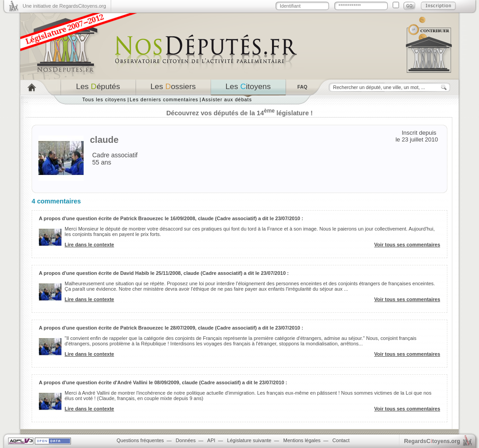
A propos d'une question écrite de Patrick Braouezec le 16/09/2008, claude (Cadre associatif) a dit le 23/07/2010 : (171, 218)
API (211, 440)
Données (186, 440)
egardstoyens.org (432, 441)
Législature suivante (249, 440)
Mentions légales (302, 440)
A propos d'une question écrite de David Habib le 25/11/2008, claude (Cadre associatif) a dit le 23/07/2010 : (164, 273)
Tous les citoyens (104, 99)
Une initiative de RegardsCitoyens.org (64, 6)
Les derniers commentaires (164, 99)
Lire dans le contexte (89, 245)
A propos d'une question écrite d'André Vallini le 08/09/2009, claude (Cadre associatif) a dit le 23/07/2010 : (163, 382)
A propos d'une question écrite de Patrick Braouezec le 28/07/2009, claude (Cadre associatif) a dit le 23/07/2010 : (171, 328)
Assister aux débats (227, 99)
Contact (341, 440)
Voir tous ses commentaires (407, 245)
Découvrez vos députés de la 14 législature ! (239, 113)
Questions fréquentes (140, 440)
